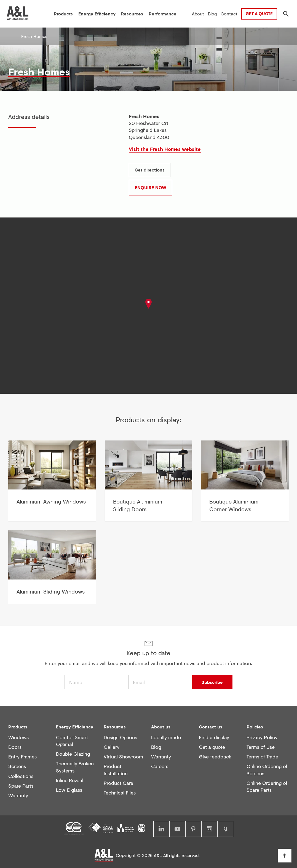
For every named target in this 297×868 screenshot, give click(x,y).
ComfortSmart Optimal (72, 741)
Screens (17, 766)
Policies (255, 727)
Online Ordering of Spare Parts (267, 787)
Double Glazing (73, 754)
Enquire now (151, 187)
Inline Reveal (70, 780)
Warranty (18, 795)
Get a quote (212, 747)
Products (18, 727)
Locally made (166, 737)
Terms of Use (261, 747)
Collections (21, 776)
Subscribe (212, 682)
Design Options (120, 737)
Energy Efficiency (75, 727)
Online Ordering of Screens (267, 770)
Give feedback (215, 757)
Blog (156, 747)
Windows (18, 737)
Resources (115, 727)
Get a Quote (259, 13)
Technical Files (120, 793)
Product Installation (116, 770)
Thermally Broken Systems (75, 767)
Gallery (112, 747)
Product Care (118, 783)
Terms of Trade (262, 757)
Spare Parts (21, 786)
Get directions (150, 170)
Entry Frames (22, 757)
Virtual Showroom (123, 757)
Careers (160, 766)
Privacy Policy (262, 737)
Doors (15, 747)
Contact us (211, 727)
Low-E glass (69, 790)
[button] (148, 305)
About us (161, 727)
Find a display (214, 737)
